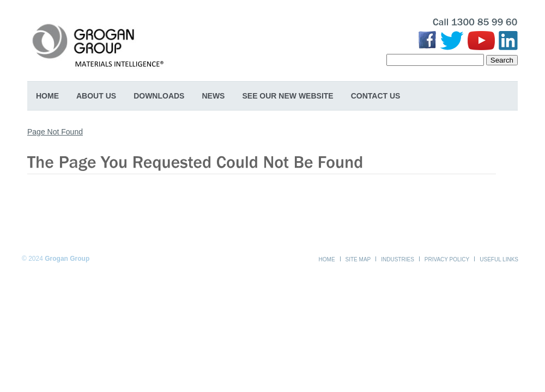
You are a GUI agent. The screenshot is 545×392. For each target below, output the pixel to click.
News (213, 96)
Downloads (159, 96)
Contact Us (376, 96)
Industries (398, 259)
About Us (96, 96)
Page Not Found (55, 132)
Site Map (358, 259)
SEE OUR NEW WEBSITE (287, 96)
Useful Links (499, 259)
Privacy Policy (447, 259)
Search (502, 60)
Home (47, 96)
